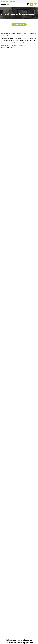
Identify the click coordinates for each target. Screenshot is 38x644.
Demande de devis (19, 24)
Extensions (7, 9)
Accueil (3, 9)
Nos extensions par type (16, 9)
